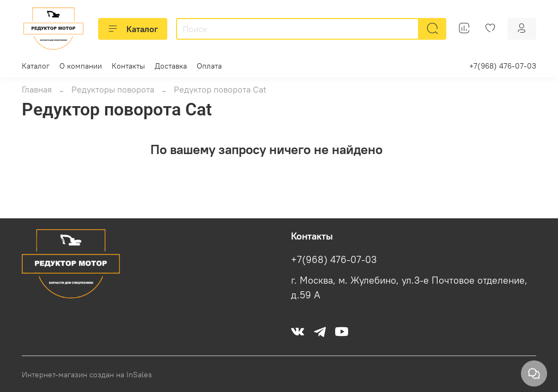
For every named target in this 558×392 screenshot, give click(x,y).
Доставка (171, 66)
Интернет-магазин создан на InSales (87, 375)
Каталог (133, 29)
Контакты (128, 66)
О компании (81, 66)
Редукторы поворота (113, 89)
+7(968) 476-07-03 (503, 66)
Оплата (209, 66)
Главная (37, 89)
